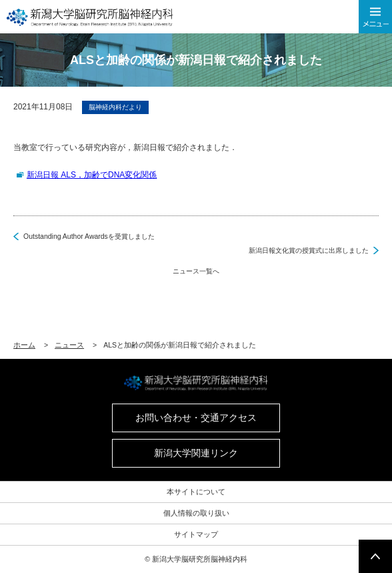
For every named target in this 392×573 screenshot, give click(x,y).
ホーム (24, 345)
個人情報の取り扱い (196, 513)
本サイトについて (196, 492)
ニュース (69, 345)
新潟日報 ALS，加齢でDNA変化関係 (92, 175)
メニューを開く (375, 17)
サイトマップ (196, 534)
